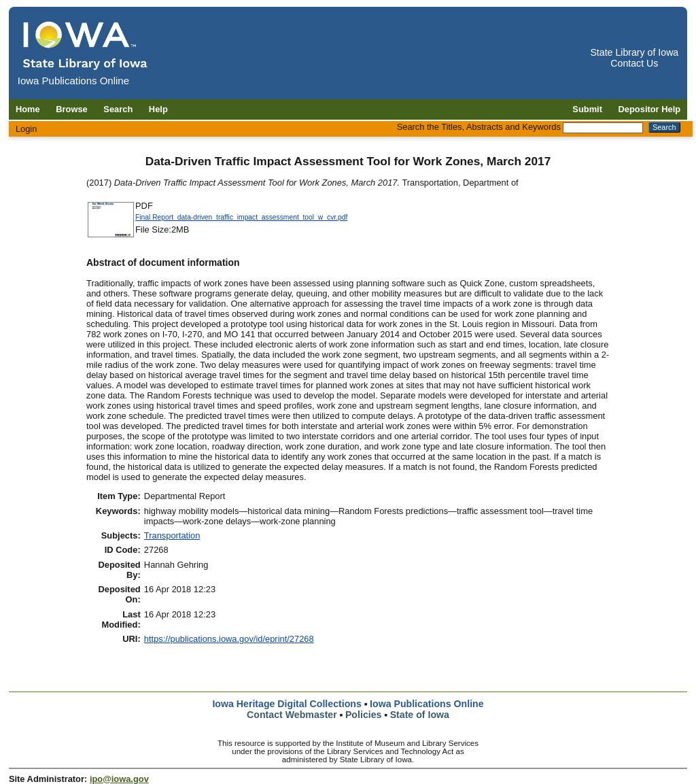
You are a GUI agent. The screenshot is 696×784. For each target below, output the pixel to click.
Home (28, 109)
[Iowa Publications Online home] (86, 45)
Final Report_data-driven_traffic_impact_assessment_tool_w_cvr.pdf (241, 217)
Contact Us (634, 63)
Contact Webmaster (292, 715)
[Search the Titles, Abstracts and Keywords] (603, 128)
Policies (364, 715)
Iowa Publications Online (427, 704)
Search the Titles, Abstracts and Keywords (479, 127)
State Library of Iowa (634, 52)
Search (118, 109)
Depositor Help (650, 109)
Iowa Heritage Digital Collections (286, 704)
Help (158, 109)
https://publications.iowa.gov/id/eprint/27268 (229, 639)
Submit (587, 109)
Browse (72, 109)
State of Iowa (420, 715)
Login (27, 129)
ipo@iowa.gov (119, 779)
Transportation (172, 535)
